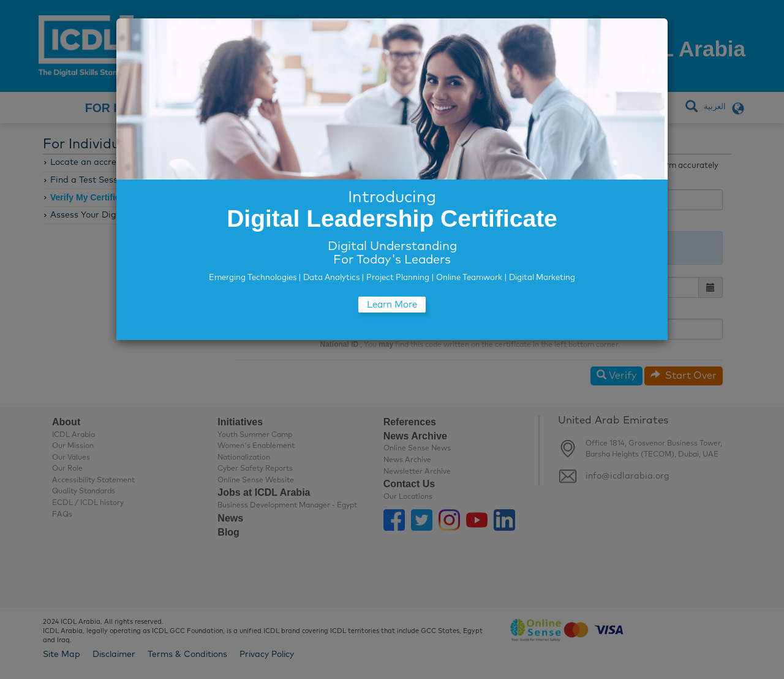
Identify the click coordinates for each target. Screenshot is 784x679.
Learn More (392, 305)
